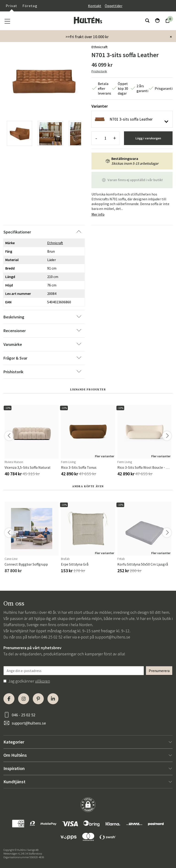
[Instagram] (24, 699)
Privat (11, 6)
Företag (30, 6)
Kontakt (95, 6)
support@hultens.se (113, 637)
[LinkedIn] (53, 699)
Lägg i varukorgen (148, 138)
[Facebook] (9, 699)
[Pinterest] (38, 699)
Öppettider (114, 6)
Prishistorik (99, 71)
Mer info (98, 214)
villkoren (43, 681)
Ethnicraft (99, 47)
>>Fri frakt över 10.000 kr (87, 37)
